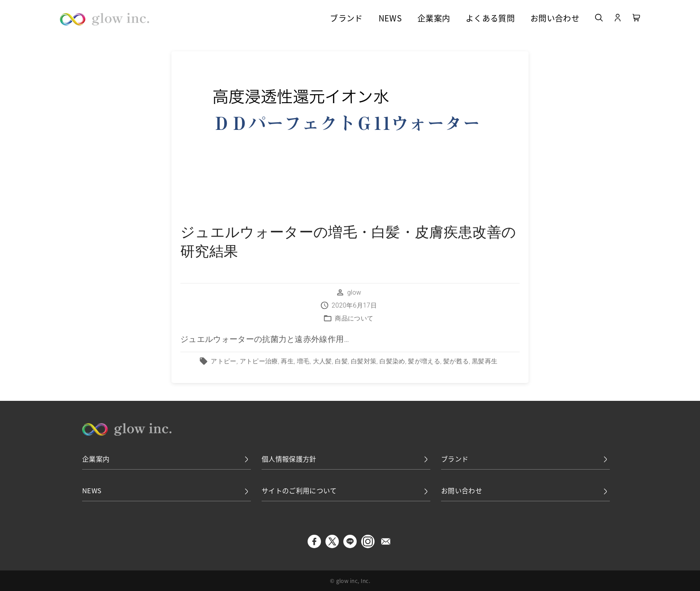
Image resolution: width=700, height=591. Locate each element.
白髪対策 (364, 361)
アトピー (223, 361)
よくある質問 (490, 19)
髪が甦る (456, 361)
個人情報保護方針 (346, 459)
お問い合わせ (555, 19)
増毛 (303, 361)
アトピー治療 (259, 361)
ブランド (346, 19)
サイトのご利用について (346, 491)
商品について (354, 318)
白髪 (341, 361)
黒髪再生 (485, 361)
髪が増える (424, 361)
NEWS (390, 19)
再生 (287, 361)
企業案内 (434, 19)
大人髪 (323, 361)
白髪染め (392, 361)
